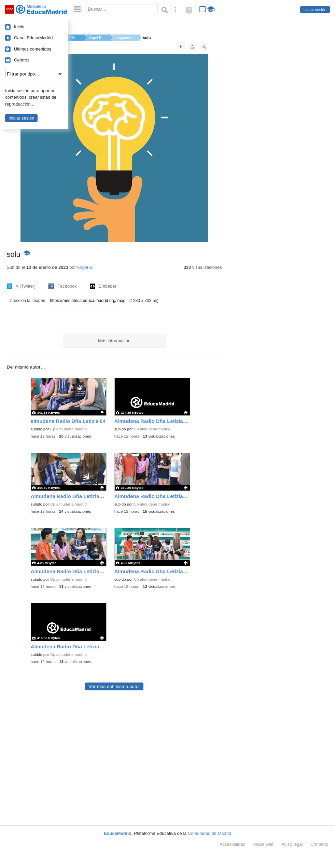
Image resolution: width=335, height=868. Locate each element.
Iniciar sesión (315, 10)
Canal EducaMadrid (33, 38)
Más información (114, 341)
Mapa (264, 844)
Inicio (19, 27)
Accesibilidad (232, 844)
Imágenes (123, 38)
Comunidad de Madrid (210, 833)
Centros (22, 60)
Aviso (292, 844)
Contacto (319, 844)
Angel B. (96, 38)
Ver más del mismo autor (114, 686)
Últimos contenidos (33, 49)
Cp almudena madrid (68, 429)
